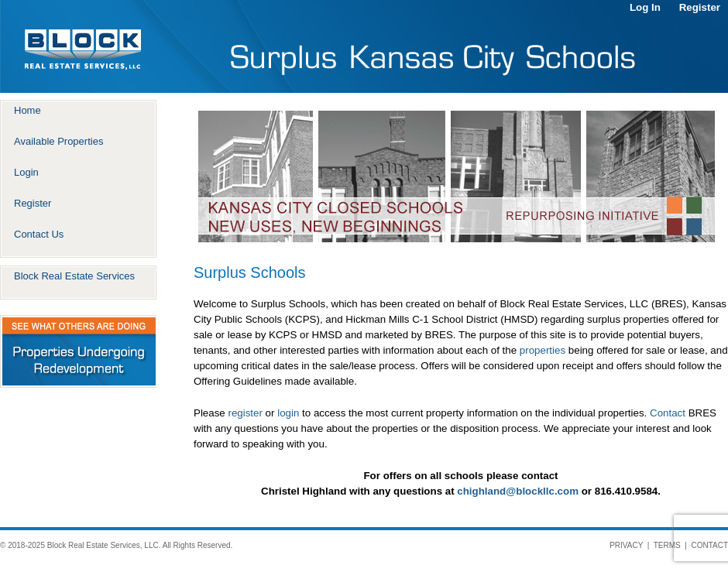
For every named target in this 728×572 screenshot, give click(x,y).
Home (27, 110)
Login (26, 172)
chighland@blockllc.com (518, 491)
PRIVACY (626, 545)
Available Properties (58, 141)
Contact (668, 413)
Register (700, 7)
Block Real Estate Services (74, 276)
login (288, 413)
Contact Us (39, 234)
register (245, 413)
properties (543, 350)
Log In (645, 7)
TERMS (667, 545)
